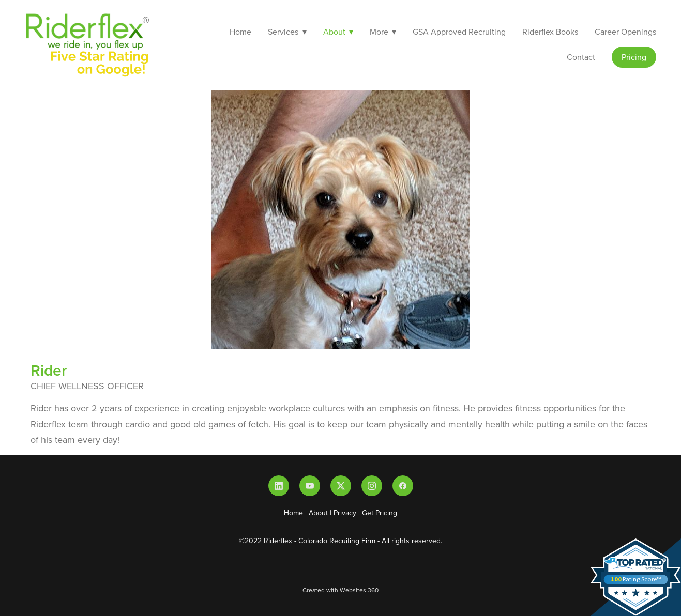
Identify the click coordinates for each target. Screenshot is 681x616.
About (318, 513)
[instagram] (372, 486)
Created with (340, 590)
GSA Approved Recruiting (459, 32)
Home (240, 32)
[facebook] (403, 486)
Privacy (345, 513)
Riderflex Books (550, 32)
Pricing (634, 57)
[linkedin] (279, 486)
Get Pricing (380, 513)
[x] (341, 486)
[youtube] (310, 486)
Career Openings (625, 32)
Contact (581, 57)
